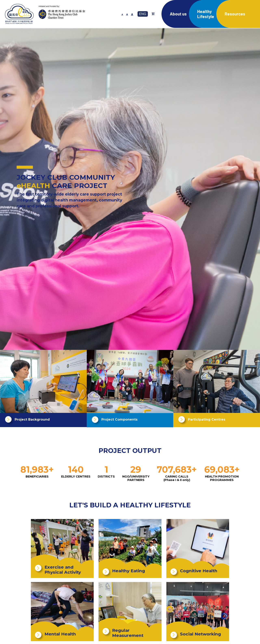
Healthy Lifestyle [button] (206, 14)
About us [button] (178, 14)
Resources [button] (235, 14)
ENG (143, 14)
